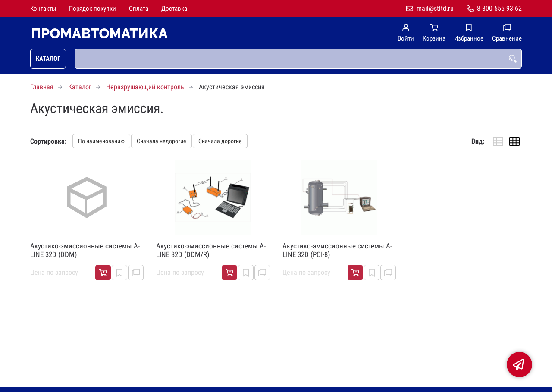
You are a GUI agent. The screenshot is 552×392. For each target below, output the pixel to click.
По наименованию (101, 141)
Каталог (48, 59)
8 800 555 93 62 (499, 8)
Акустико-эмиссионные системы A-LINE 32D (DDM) (85, 250)
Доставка (174, 9)
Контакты (43, 9)
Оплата (139, 9)
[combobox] (298, 59)
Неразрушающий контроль (145, 87)
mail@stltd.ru (435, 8)
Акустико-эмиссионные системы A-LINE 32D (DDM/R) (211, 250)
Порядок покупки (93, 9)
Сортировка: (48, 141)
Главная (42, 87)
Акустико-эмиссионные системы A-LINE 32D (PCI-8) (337, 250)
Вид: (478, 141)
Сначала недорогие (162, 141)
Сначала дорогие (220, 141)
